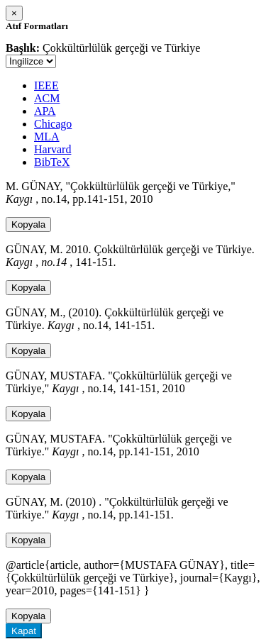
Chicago (53, 124)
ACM (47, 98)
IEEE (46, 85)
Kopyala (28, 224)
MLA (47, 137)
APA (45, 111)
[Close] (14, 13)
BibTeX (52, 162)
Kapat (24, 631)
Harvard (52, 149)
